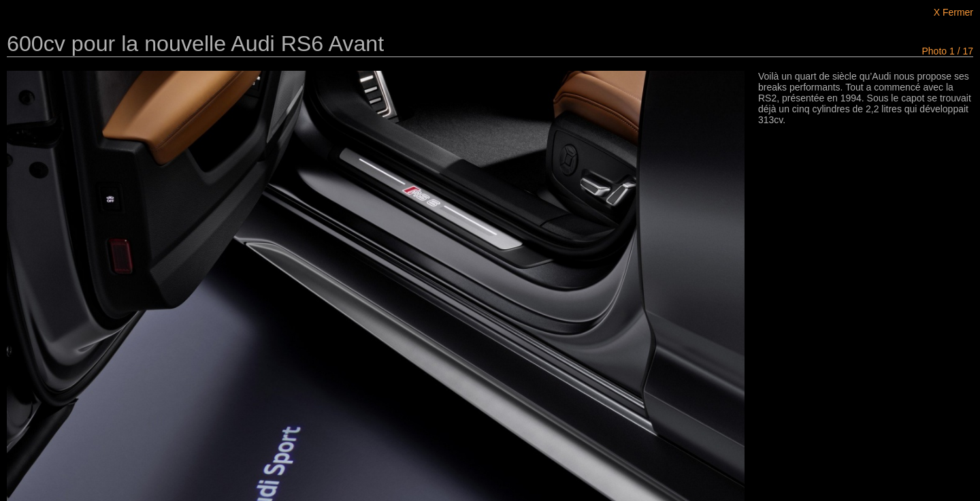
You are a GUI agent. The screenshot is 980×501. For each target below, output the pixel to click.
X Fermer (953, 12)
